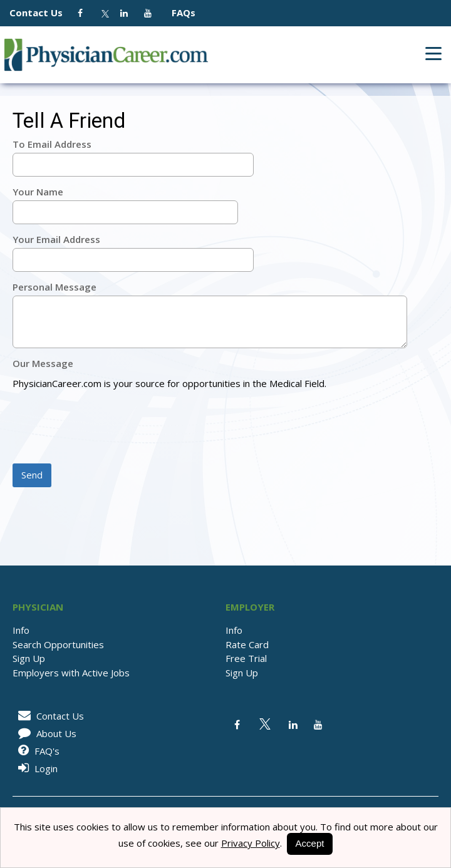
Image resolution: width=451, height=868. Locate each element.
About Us (45, 733)
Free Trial (246, 658)
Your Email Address (56, 239)
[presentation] (108, 428)
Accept (310, 843)
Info (21, 630)
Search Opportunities (58, 644)
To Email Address (52, 144)
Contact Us (42, 13)
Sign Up (29, 658)
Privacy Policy (251, 843)
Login (36, 768)
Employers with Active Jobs (71, 673)
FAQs (179, 13)
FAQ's (37, 751)
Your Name (38, 192)
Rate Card (247, 644)
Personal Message (54, 287)
